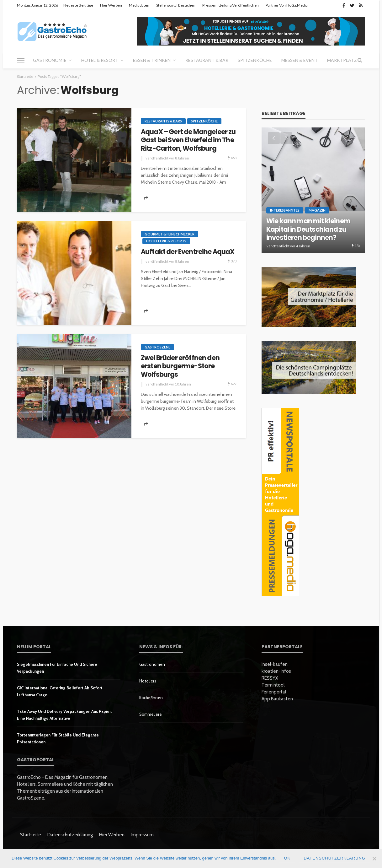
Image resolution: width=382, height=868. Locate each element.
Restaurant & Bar (207, 60)
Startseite (31, 835)
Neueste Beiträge (78, 5)
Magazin (317, 210)
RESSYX (270, 678)
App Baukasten (277, 699)
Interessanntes (285, 210)
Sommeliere (151, 714)
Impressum (142, 835)
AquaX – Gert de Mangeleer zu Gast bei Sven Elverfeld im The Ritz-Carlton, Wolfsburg (188, 140)
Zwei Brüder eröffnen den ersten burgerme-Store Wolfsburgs (180, 366)
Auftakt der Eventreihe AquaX (188, 252)
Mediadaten (139, 5)
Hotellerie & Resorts (166, 241)
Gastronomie (50, 60)
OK (287, 858)
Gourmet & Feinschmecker (170, 234)
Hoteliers (148, 681)
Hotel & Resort (100, 60)
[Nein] (374, 859)
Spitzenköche (255, 60)
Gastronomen (152, 664)
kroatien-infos (276, 671)
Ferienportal (274, 692)
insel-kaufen (275, 664)
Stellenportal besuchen (176, 5)
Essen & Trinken (152, 60)
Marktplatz (342, 60)
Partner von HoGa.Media (287, 5)
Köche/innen (151, 698)
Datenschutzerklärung (70, 835)
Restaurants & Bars (163, 121)
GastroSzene (157, 347)
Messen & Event (300, 60)
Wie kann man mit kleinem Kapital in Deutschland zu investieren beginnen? (308, 229)
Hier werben (111, 5)
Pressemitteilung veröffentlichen (231, 5)
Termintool (273, 685)
